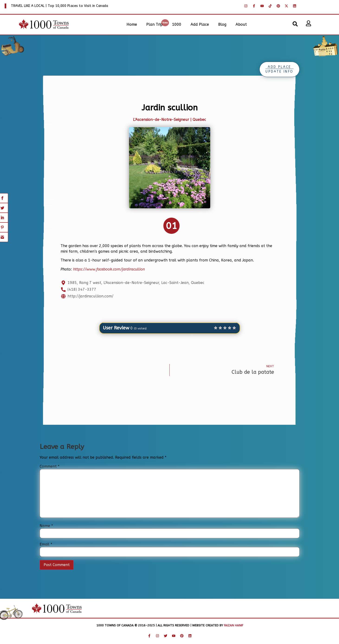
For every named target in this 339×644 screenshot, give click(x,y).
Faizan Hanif (233, 625)
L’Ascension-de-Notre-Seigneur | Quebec (169, 120)
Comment (50, 467)
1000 (177, 24)
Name (46, 526)
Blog (222, 24)
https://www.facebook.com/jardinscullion (109, 269)
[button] (295, 24)
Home (132, 24)
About (241, 24)
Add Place (200, 24)
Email (46, 544)
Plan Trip (154, 24)
